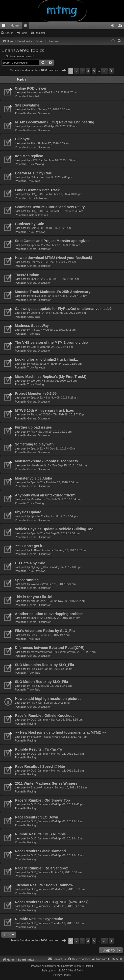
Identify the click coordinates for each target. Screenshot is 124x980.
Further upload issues (33, 427)
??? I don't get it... (30, 546)
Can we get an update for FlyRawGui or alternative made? (63, 309)
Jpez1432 (37, 245)
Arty (53, 971)
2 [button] (77, 71)
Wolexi (35, 584)
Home (15, 25)
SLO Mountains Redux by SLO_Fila (44, 665)
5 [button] (94, 71)
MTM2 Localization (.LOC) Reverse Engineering (55, 122)
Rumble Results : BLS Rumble (40, 834)
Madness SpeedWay (32, 326)
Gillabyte (22, 139)
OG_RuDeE (38, 194)
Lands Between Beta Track (37, 190)
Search (9, 33)
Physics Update (28, 512)
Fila (33, 109)
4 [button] (88, 71)
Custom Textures (38, 215)
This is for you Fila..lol (34, 597)
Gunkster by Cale (29, 224)
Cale (33, 177)
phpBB (49, 966)
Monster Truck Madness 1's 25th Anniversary (53, 292)
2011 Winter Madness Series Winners (46, 783)
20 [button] (105, 71)
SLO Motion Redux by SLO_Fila (41, 682)
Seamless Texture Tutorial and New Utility (50, 207)
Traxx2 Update (27, 275)
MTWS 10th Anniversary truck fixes (44, 410)
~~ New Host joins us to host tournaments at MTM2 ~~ (60, 732)
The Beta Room (37, 198)
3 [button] (82, 71)
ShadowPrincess (41, 737)
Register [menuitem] (121, 27)
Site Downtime (27, 105)
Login (24, 33)
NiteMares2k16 (40, 465)
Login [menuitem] (114, 27)
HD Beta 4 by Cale (30, 563)
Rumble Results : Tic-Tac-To (39, 749)
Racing (32, 724)
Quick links (5, 27)
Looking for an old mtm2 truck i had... (46, 359)
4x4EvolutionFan (41, 296)
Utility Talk (33, 96)
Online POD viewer (31, 88)
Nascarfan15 (38, 364)
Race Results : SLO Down (36, 817)
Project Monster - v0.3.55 (36, 393)
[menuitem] (119, 41)
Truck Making (36, 164)
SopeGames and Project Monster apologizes (52, 241)
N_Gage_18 (38, 567)
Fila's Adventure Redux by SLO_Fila (45, 631)
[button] (63, 71)
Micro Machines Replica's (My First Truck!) (51, 377)
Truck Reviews (36, 232)
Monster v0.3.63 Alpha (33, 478)
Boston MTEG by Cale (33, 173)
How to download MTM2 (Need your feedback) (54, 258)
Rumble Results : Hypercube (39, 919)
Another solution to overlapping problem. (50, 614)
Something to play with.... (36, 444)
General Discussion (39, 113)
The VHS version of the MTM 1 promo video (51, 342)
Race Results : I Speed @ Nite (40, 766)
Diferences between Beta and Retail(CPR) (50, 648)
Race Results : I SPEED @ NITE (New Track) (52, 902)
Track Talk (34, 181)
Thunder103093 (40, 414)
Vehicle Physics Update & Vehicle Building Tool (55, 529)
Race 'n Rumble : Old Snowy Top (42, 800)
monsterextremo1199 (44, 652)
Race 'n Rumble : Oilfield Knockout (44, 716)
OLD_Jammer (39, 720)
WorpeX (36, 381)
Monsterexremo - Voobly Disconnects (46, 461)
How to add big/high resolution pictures (48, 699)
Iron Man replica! (29, 156)
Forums (27, 27)
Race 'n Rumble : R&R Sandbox (41, 868)
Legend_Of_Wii (40, 313)
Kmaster (36, 92)
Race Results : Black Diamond (40, 851)
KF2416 (35, 160)
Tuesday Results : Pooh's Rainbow (44, 885)
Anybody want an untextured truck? (45, 495)
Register (40, 33)
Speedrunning (27, 580)
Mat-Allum (37, 499)
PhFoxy (35, 262)
